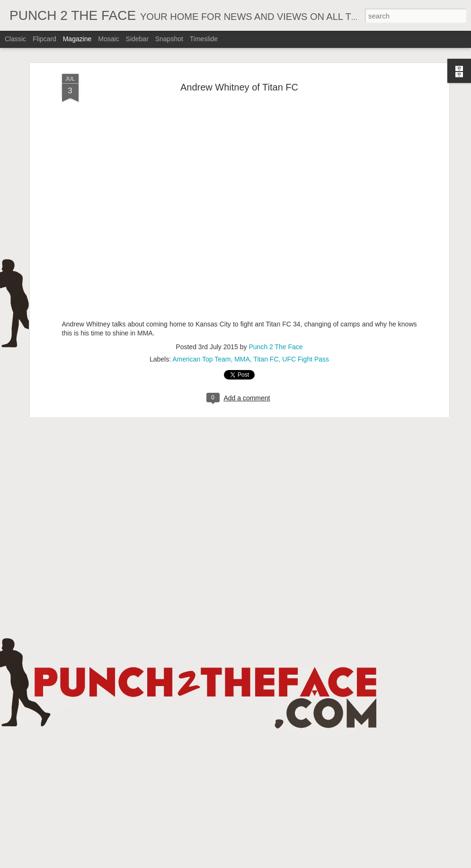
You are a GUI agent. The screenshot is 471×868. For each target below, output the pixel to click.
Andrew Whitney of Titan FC (239, 87)
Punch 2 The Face (275, 347)
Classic (15, 39)
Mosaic (108, 39)
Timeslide (204, 39)
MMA (242, 359)
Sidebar (137, 39)
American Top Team (201, 359)
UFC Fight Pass (306, 359)
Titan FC (266, 359)
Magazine (77, 39)
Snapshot (169, 39)
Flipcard (44, 39)
